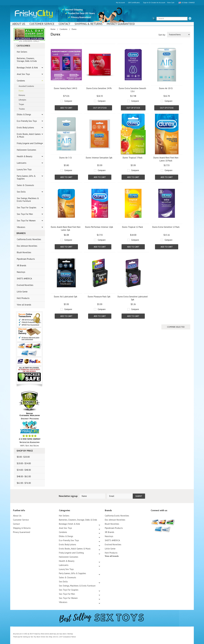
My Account (120, 3)
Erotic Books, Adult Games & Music (29, 135)
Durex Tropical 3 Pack (133, 158)
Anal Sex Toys (23, 74)
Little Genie (22, 292)
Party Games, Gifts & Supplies (26, 177)
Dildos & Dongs (24, 114)
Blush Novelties (24, 252)
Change (191, 2)
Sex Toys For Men (25, 214)
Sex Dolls (21, 192)
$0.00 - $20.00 (23, 457)
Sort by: (162, 35)
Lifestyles (22, 100)
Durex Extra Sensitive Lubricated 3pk (133, 298)
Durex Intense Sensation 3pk (99, 158)
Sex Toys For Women (26, 221)
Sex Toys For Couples (27, 207)
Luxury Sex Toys (24, 169)
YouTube (157, 516)
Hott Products (23, 298)
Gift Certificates (134, 3)
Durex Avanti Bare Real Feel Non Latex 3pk (66, 228)
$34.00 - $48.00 (24, 470)
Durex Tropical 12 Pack (133, 227)
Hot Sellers (22, 52)
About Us (19, 24)
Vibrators (21, 227)
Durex (21, 91)
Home (53, 29)
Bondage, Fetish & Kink (27, 68)
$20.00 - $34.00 (24, 463)
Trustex (22, 109)
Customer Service (42, 24)
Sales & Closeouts (25, 185)
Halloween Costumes (26, 150)
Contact (65, 24)
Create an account (158, 3)
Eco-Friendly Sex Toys (27, 121)
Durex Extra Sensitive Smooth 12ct (132, 90)
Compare (68, 101)
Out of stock (100, 108)
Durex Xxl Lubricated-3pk (66, 297)
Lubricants (22, 163)
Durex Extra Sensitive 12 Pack (166, 227)
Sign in (146, 3)
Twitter (153, 516)
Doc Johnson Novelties (27, 246)
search (190, 19)
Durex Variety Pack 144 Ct (66, 88)
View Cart (171, 3)
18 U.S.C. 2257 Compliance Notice (64, 637)
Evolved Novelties (25, 285)
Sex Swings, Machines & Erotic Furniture (28, 200)
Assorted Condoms (26, 86)
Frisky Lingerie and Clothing (29, 143)
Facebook (167, 516)
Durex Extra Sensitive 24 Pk (99, 88)
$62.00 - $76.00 (24, 483)
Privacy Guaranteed (121, 24)
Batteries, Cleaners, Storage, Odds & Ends (27, 60)
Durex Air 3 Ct (66, 158)
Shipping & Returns (89, 24)
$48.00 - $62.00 (24, 476)
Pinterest (162, 516)
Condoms (21, 81)
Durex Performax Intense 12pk (99, 227)
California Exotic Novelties (29, 239)
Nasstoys (21, 272)
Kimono (22, 95)
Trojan (21, 104)
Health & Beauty (25, 156)
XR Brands (22, 265)
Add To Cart (66, 108)
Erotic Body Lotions (25, 128)
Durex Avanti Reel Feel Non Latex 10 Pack (166, 159)
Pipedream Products (26, 259)
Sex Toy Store (35, 637)
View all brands (24, 305)
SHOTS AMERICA (24, 279)
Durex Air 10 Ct (166, 88)
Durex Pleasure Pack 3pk (99, 297)
